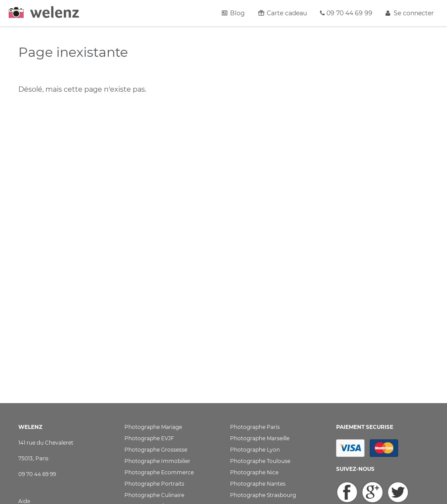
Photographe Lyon (255, 450)
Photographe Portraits (154, 484)
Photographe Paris (255, 427)
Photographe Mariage (153, 427)
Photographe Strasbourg (263, 495)
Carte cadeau (282, 13)
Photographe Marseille (260, 438)
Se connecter (410, 13)
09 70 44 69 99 (346, 13)
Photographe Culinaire (154, 495)
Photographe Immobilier (157, 461)
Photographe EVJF (149, 438)
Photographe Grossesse (156, 450)
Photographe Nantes (258, 484)
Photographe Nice (254, 472)
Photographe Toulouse (260, 461)
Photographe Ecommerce (159, 472)
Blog (233, 13)
